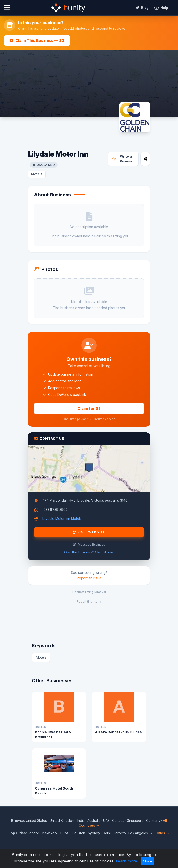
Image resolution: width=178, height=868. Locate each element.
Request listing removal (89, 592)
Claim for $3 (89, 408)
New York (50, 833)
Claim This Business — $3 (37, 40)
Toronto (120, 833)
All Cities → (160, 833)
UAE (106, 820)
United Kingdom (62, 820)
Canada (118, 820)
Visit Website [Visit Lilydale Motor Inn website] (89, 532)
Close (147, 861)
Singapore (135, 820)
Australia (94, 820)
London (34, 833)
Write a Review (122, 159)
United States (36, 820)
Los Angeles (138, 833)
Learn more (126, 861)
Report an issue (89, 578)
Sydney (94, 833)
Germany (153, 820)
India (81, 820)
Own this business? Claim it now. (89, 552)
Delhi (107, 833)
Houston (79, 833)
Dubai (65, 833)
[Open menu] (7, 8)
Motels (37, 174)
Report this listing (89, 601)
